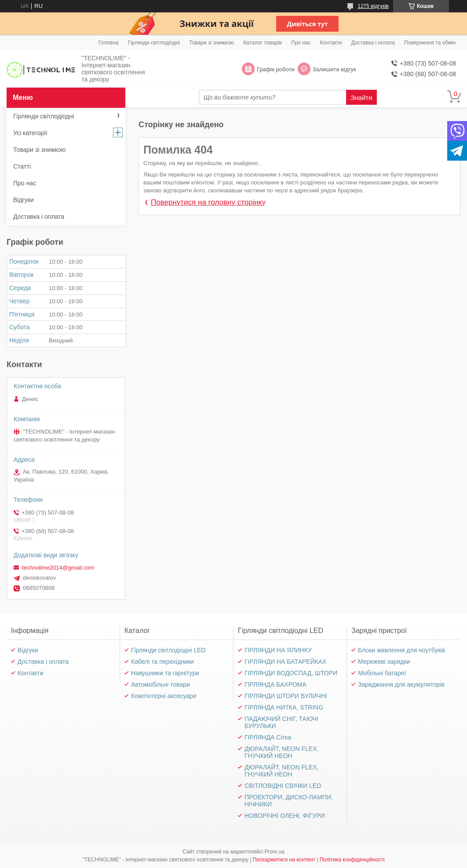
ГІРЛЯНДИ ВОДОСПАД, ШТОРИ (291, 673)
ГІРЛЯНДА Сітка (268, 737)
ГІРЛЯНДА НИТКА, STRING (284, 707)
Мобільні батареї (382, 673)
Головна (109, 43)
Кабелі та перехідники (162, 662)
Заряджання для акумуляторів (401, 684)
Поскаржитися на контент (284, 860)
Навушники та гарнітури (165, 673)
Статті (22, 166)
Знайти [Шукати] (361, 97)
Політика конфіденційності (352, 860)
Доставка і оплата (373, 43)
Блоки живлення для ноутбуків (401, 650)
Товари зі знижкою (212, 43)
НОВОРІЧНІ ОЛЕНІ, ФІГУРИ (285, 816)
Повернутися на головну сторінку (208, 202)
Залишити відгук (334, 69)
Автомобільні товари (161, 684)
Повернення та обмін (430, 43)
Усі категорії (30, 133)
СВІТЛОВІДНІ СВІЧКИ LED (283, 786)
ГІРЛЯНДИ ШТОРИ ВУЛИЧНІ (286, 696)
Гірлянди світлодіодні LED (168, 650)
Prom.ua (275, 852)
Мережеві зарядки (384, 662)
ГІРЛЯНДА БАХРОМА (275, 684)
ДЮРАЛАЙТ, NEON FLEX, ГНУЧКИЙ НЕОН (281, 752)
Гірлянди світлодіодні (154, 43)
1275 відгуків (373, 6)
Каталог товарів (263, 43)
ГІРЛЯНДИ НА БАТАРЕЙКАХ (285, 662)
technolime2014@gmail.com (58, 568)
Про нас (301, 43)
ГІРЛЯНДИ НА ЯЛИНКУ (278, 650)
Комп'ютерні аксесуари (164, 696)
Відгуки (24, 200)
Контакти (331, 43)
